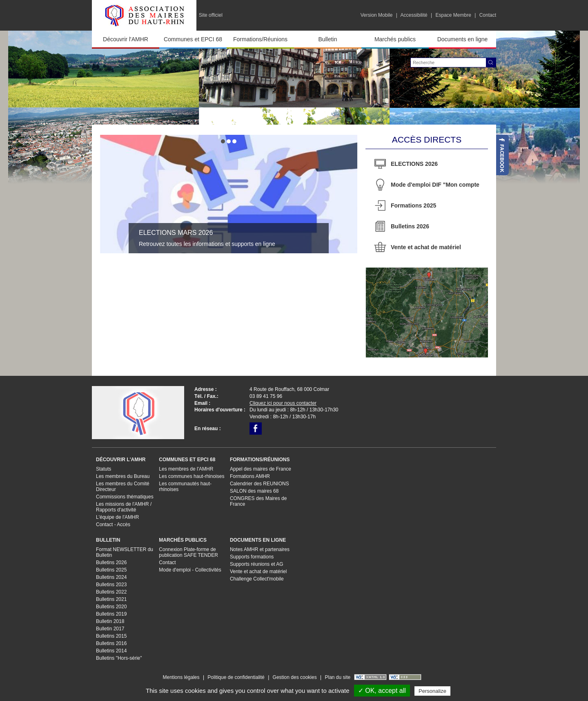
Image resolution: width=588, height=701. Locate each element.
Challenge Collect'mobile (257, 579)
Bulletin (328, 39)
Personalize (432, 691)
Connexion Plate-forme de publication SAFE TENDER (188, 552)
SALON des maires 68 (254, 491)
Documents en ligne (463, 39)
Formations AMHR (250, 476)
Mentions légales (181, 677)
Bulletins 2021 (111, 599)
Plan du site (337, 677)
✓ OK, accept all (382, 691)
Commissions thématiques (125, 497)
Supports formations (252, 557)
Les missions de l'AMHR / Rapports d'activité (124, 507)
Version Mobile (377, 15)
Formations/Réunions (260, 39)
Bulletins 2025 (111, 570)
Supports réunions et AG (257, 564)
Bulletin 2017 (110, 629)
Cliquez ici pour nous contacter (283, 403)
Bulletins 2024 (111, 577)
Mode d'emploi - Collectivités (190, 570)
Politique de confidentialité (236, 677)
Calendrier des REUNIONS (259, 484)
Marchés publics (395, 39)
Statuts (104, 469)
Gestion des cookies (295, 677)
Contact (488, 15)
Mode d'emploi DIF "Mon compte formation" (435, 187)
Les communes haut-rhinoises (192, 476)
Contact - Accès (113, 525)
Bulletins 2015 (111, 636)
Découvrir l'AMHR (126, 39)
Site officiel (211, 15)
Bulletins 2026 (410, 226)
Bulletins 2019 (111, 614)
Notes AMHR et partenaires (260, 549)
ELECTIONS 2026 (414, 164)
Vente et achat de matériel (426, 247)
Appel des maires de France (261, 469)
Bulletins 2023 (111, 585)
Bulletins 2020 (111, 607)
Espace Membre (453, 15)
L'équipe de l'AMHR (117, 517)
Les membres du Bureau (123, 476)
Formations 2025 (413, 205)
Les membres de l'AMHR (186, 469)
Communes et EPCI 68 (193, 39)
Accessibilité (414, 15)
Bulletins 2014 (111, 651)
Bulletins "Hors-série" (119, 658)
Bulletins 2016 (111, 643)
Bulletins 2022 (111, 592)
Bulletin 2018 (110, 621)
